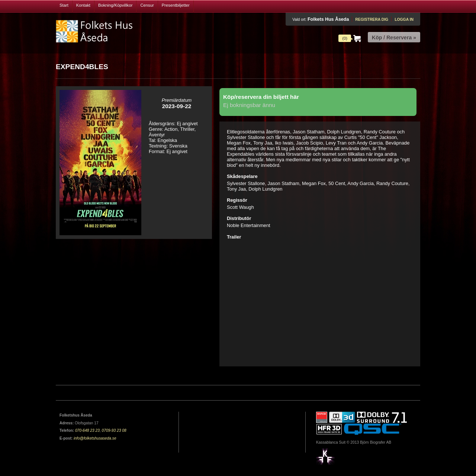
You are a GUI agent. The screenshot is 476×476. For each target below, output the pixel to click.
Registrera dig (372, 20)
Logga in (404, 20)
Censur (147, 5)
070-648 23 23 (87, 430)
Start (64, 5)
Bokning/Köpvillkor (115, 5)
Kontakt (83, 5)
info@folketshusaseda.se (95, 438)
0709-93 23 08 (114, 430)
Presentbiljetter (176, 5)
